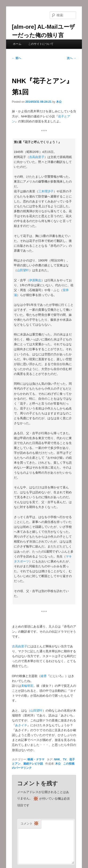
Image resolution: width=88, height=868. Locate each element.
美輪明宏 (27, 686)
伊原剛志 (35, 280)
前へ (17, 58)
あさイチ (21, 725)
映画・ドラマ (36, 759)
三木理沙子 (46, 191)
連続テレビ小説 (33, 764)
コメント (30, 824)
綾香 (44, 676)
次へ (71, 58)
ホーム (17, 44)
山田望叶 (23, 270)
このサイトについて (41, 44)
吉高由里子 (37, 157)
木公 (59, 102)
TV (65, 759)
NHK (57, 759)
